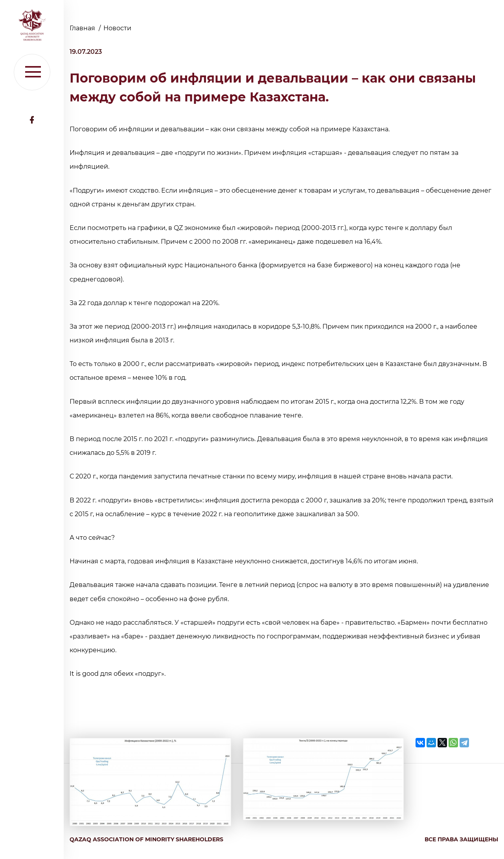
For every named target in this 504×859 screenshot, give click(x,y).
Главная (83, 28)
